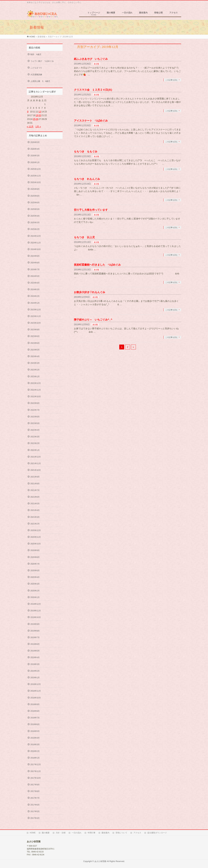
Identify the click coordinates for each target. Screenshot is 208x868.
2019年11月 (36, 611)
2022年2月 (35, 443)
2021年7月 (35, 490)
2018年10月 (36, 698)
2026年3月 (35, 156)
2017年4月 (35, 818)
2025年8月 (35, 196)
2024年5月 (35, 276)
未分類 (96, 64)
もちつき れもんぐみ (87, 179)
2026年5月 (35, 142)
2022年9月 (35, 403)
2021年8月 (35, 484)
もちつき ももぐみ (86, 151)
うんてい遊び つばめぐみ (42, 61)
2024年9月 (35, 256)
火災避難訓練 (36, 75)
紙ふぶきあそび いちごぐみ (91, 59)
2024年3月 (35, 289)
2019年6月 (35, 644)
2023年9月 (35, 330)
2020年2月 (35, 591)
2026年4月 (35, 149)
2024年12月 (36, 236)
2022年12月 (36, 383)
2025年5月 (35, 209)
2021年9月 (35, 477)
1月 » (38, 127)
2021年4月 (35, 510)
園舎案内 (105, 833)
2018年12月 (36, 684)
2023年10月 (36, 323)
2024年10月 (36, 249)
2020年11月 (36, 537)
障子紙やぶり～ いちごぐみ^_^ (93, 320)
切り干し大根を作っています (91, 210)
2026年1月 (35, 162)
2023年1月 (35, 377)
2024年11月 (36, 243)
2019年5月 (35, 651)
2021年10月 (36, 470)
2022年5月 (35, 423)
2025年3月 (35, 223)
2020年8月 (35, 557)
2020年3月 (35, 584)
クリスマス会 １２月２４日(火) (93, 90)
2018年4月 (35, 738)
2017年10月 (36, 778)
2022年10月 (36, 397)
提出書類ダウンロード (157, 833)
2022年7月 (35, 410)
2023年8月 (35, 336)
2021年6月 (35, 497)
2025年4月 (35, 216)
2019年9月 (35, 624)
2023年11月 (36, 316)
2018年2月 (35, 751)
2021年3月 (35, 517)
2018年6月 (35, 724)
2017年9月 (35, 785)
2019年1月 (35, 678)
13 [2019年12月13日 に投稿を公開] (40, 112)
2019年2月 (35, 671)
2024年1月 (35, 303)
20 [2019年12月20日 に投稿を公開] (40, 115)
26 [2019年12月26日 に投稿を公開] (37, 119)
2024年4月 (35, 283)
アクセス (137, 833)
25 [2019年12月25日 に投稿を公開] (34, 119)
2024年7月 (35, 270)
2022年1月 (35, 450)
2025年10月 (36, 182)
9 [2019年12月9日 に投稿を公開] (28, 112)
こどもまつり (36, 68)
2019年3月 (35, 664)
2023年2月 (35, 370)
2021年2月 (35, 524)
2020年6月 (35, 571)
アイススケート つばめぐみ (91, 121)
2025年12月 (36, 169)
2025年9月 (35, 189)
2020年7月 (35, 564)
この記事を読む (172, 80)
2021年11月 (36, 463)
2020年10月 (36, 544)
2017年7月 (35, 798)
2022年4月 (35, 430)
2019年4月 (35, 657)
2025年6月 (35, 203)
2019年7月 (35, 637)
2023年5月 (35, 350)
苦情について (121, 833)
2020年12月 (36, 530)
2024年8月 (35, 263)
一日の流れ (77, 833)
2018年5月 (35, 731)
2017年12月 (36, 765)
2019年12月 (36, 604)
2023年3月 (35, 363)
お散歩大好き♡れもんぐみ (90, 292)
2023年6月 (35, 343)
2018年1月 (35, 758)
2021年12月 (36, 457)
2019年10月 (36, 617)
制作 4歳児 (36, 54)
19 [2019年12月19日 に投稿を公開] (37, 115)
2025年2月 (35, 229)
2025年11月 (36, 176)
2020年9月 (35, 550)
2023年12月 (36, 310)
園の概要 (46, 833)
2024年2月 (35, 296)
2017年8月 (35, 791)
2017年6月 (35, 805)
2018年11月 (36, 691)
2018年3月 (35, 745)
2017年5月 (35, 811)
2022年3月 (35, 437)
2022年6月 (35, 417)
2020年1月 (35, 597)
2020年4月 (35, 577)
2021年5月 (35, 504)
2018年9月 (35, 704)
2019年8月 (35, 631)
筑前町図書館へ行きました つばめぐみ (97, 265)
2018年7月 (35, 718)
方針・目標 (61, 833)
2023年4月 (35, 356)
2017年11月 (36, 771)
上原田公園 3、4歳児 (40, 81)
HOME (33, 833)
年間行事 (91, 833)
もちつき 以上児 (84, 237)
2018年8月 (35, 711)
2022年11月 (36, 390)
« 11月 (30, 127)
